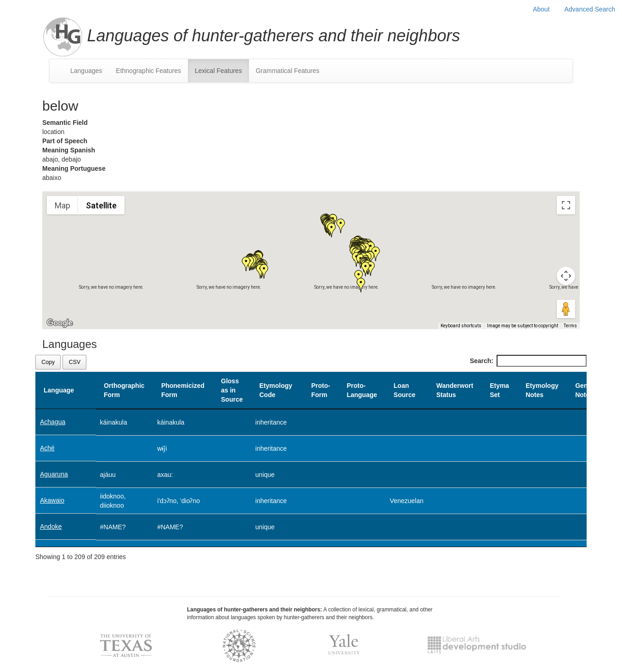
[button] (341, 226)
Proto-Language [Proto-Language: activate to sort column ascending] (362, 390)
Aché (47, 448)
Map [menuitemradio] (62, 205)
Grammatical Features (288, 71)
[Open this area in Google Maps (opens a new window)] (60, 323)
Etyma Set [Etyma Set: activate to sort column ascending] (499, 390)
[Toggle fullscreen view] (566, 205)
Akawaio (52, 500)
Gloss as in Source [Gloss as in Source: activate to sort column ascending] (232, 390)
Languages (86, 71)
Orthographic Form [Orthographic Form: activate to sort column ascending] (124, 390)
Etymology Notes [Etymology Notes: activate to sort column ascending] (542, 390)
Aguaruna (54, 474)
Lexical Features (218, 71)
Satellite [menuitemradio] (101, 205)
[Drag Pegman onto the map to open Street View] (566, 309)
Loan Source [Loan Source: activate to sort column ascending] (404, 390)
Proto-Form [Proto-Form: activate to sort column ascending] (320, 390)
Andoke (51, 526)
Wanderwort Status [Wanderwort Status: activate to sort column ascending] (455, 390)
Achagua (53, 422)
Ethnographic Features (148, 71)
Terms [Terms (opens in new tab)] (570, 326)
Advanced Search (590, 9)
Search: (528, 361)
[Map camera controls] (566, 276)
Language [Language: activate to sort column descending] (59, 390)
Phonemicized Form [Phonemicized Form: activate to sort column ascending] (183, 390)
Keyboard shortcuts (461, 326)
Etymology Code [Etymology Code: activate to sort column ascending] (276, 390)
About (541, 9)
